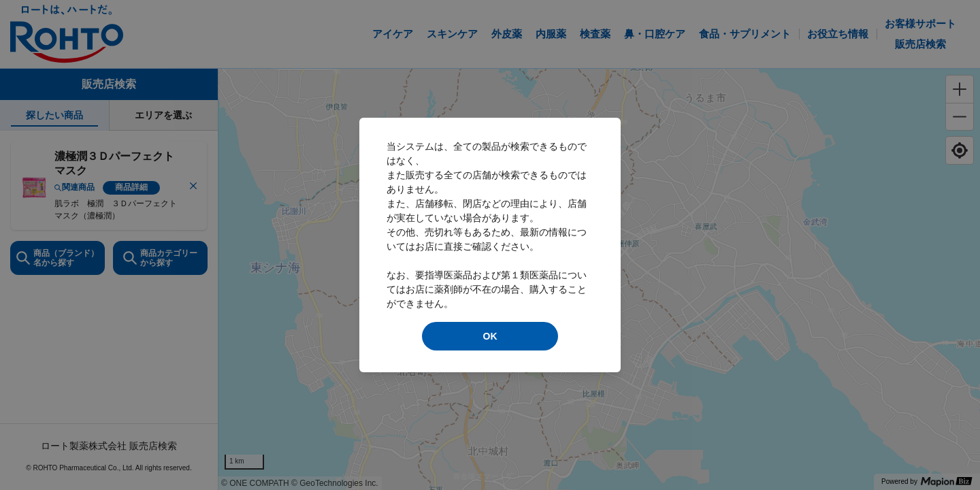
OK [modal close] (490, 336)
